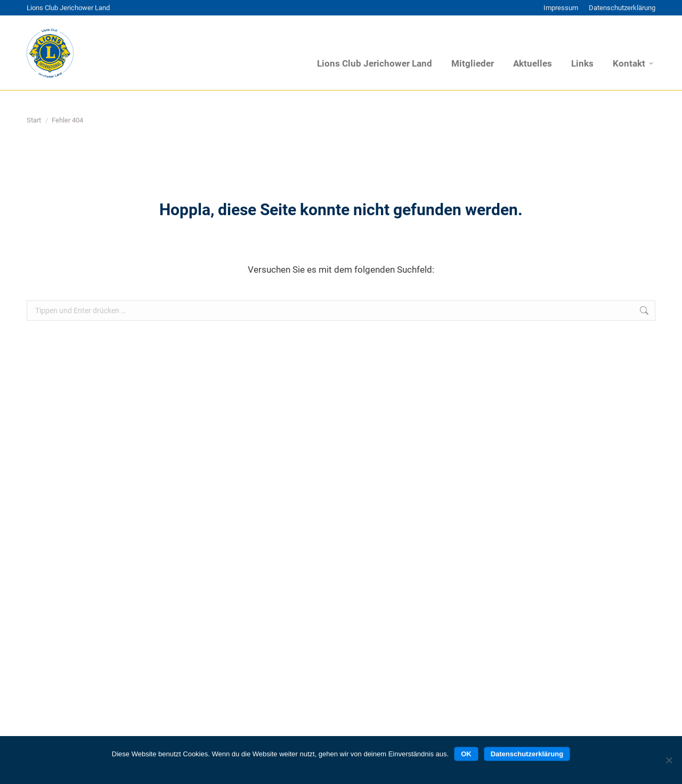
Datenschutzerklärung (527, 754)
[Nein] (669, 760)
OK (466, 754)
